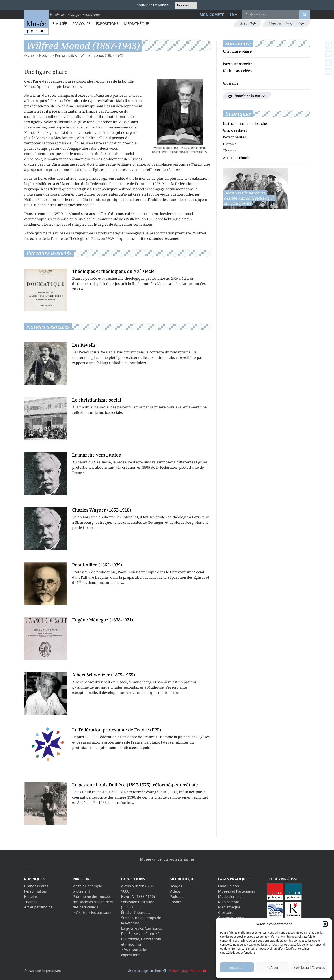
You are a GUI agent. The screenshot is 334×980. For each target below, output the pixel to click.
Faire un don (186, 5)
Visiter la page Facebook (147, 971)
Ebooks (176, 902)
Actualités (248, 24)
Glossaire (231, 83)
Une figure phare (237, 51)
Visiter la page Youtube (188, 971)
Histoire (230, 144)
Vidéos (175, 891)
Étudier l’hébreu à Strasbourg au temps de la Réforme (141, 918)
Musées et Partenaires (286, 24)
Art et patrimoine (238, 158)
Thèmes (230, 151)
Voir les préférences (309, 967)
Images (176, 886)
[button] (325, 924)
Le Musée (59, 24)
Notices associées (237, 71)
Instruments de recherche (245, 123)
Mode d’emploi (230, 897)
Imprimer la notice (247, 96)
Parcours (82, 24)
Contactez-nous (231, 918)
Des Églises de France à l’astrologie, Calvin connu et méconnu (142, 939)
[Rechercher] (305, 15)
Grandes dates (235, 130)
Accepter (237, 967)
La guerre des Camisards (142, 928)
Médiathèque (136, 24)
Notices (45, 55)
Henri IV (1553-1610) (138, 897)
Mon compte (212, 15)
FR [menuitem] (232, 15)
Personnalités (66, 55)
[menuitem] (233, 15)
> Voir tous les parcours (92, 912)
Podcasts (177, 897)
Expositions (107, 24)
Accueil (30, 55)
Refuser (272, 967)
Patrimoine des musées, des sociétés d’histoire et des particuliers (93, 902)
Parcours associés (238, 64)
